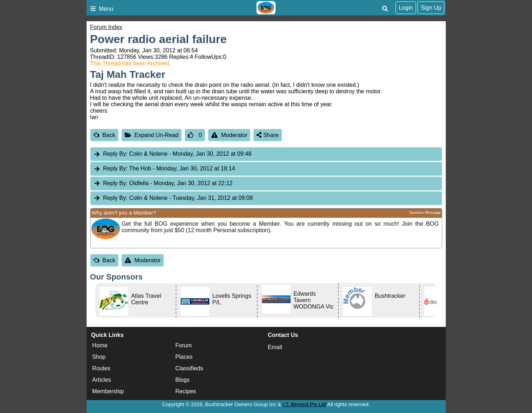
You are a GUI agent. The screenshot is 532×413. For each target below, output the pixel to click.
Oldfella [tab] (163, 184)
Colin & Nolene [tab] (172, 154)
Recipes (186, 391)
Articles (102, 380)
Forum (184, 345)
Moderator (229, 135)
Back (104, 135)
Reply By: (115, 154)
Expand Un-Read (152, 135)
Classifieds (189, 368)
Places (184, 357)
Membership (108, 391)
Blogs (182, 380)
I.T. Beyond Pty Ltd (304, 404)
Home (100, 345)
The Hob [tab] (164, 169)
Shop (99, 357)
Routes (101, 368)
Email (275, 347)
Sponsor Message (425, 212)
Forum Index (106, 27)
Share (267, 135)
